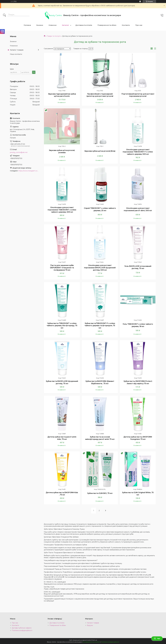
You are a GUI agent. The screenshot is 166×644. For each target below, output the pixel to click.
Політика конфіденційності (22, 630)
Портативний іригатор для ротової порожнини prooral (138, 95)
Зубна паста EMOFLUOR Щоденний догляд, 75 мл (62, 382)
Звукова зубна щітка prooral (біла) (100, 151)
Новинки (53, 25)
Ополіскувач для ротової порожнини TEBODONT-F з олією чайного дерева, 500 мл (138, 152)
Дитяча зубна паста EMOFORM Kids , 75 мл (62, 494)
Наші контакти (16, 54)
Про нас (139, 25)
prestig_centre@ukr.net (19, 152)
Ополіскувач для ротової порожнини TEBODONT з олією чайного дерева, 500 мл (62, 210)
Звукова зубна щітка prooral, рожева (62, 151)
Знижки (40, 25)
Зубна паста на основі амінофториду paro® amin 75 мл (100, 438)
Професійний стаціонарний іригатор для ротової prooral (100, 95)
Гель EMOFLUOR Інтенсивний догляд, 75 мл (138, 267)
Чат (157, 638)
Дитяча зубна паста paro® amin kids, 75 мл (62, 438)
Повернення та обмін (107, 25)
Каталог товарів (17, 50)
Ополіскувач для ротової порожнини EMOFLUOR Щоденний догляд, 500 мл (100, 268)
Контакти (126, 25)
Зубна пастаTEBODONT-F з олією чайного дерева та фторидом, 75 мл (100, 326)
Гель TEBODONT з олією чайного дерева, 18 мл (138, 325)
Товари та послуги (54, 36)
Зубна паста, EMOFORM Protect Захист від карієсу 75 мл (138, 382)
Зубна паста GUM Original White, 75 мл (138, 494)
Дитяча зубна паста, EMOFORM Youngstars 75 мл (138, 438)
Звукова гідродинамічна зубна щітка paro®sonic (62, 95)
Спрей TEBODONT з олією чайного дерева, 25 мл (100, 209)
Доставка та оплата (84, 25)
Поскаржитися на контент (91, 642)
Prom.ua (94, 640)
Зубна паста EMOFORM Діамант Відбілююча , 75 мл (100, 382)
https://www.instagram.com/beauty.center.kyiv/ (29, 171)
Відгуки (90, 625)
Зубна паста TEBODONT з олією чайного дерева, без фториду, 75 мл (62, 326)
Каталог (66, 25)
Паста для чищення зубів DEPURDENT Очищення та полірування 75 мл (62, 268)
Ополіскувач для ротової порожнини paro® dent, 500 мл (138, 209)
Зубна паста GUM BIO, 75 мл (100, 493)
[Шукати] (4, 15)
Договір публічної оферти (22, 628)
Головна (27, 25)
